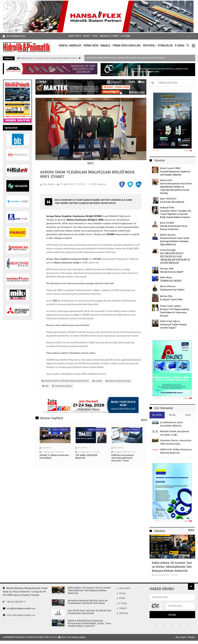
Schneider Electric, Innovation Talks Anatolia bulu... (176, 442)
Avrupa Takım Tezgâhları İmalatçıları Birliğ (67, 259)
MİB (55, 301)
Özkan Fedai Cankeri (171, 306)
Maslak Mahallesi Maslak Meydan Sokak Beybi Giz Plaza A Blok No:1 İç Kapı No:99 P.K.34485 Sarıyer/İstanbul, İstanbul (25, 592)
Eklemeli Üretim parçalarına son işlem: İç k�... (175, 433)
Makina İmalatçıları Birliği (66, 263)
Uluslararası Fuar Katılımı (172, 290)
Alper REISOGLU (168, 199)
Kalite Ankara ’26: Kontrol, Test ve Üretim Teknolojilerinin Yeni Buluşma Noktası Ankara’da (75, 58)
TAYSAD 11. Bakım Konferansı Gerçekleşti (54, 457)
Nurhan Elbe (166, 296)
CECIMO (97, 216)
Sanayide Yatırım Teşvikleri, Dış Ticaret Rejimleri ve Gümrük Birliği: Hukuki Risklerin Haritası (176, 214)
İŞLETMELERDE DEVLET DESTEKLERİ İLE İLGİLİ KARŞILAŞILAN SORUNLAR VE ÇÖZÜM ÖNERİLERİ (175, 258)
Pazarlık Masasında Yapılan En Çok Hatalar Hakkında (175, 173)
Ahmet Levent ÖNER (170, 168)
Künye (87, 36)
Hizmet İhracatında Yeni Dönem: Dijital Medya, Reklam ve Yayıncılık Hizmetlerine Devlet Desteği (176, 188)
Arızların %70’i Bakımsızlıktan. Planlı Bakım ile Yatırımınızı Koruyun (175, 312)
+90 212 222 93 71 (14, 602)
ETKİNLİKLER (165, 46)
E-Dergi (123, 603)
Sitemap (124, 613)
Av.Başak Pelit (167, 208)
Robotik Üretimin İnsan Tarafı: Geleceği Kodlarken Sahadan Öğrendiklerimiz (175, 241)
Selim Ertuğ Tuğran (170, 321)
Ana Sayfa (75, 36)
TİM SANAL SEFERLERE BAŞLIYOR (86, 457)
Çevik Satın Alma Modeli (172, 202)
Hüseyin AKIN (167, 269)
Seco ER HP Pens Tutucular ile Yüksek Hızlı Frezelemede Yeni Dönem (89, 612)
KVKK (95, 36)
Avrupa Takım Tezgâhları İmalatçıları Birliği (69, 216)
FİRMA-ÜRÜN (91, 46)
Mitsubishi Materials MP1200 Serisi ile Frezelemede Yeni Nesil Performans (88, 602)
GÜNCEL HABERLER (70, 46)
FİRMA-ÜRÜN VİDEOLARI (127, 46)
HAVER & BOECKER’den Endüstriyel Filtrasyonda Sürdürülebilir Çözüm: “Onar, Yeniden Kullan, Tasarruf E (90, 624)
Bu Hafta (157, 415)
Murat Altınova (168, 286)
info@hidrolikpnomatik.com (19, 608)
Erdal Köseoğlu (168, 250)
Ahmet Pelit (166, 180)
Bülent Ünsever (168, 235)
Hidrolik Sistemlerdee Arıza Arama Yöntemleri (174, 228)
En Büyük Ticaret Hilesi (171, 299)
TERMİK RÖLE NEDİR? (171, 281)
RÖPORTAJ (149, 46)
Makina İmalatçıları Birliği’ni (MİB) (85, 220)
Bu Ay (172, 415)
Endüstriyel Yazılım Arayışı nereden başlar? (173, 326)
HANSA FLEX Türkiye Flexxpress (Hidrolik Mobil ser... (176, 451)
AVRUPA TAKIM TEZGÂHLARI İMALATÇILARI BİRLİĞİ (66, 381)
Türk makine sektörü (63, 386)
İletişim (125, 36)
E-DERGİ (179, 46)
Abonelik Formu (109, 36)
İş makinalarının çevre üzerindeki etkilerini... (171, 424)
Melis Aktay (166, 278)
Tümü (188, 415)
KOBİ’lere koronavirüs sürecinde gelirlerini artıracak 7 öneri (123, 458)
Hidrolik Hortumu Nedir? (172, 272)
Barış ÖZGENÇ (167, 223)
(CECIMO (97, 259)
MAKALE (105, 46)
